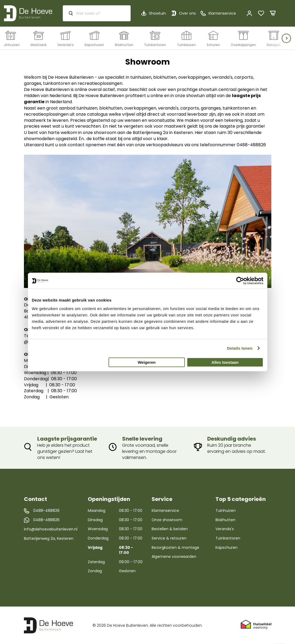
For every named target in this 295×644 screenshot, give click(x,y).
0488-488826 (46, 511)
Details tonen (240, 348)
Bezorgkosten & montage (175, 547)
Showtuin (157, 13)
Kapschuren (227, 547)
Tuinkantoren (228, 538)
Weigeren (147, 362)
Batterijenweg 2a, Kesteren (49, 538)
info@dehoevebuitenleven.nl (51, 529)
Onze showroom (167, 520)
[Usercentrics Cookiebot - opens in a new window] (240, 281)
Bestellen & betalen (170, 529)
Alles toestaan (225, 362)
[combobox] (97, 13)
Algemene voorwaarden (174, 557)
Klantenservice (165, 511)
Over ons (187, 13)
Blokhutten (225, 520)
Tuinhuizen (226, 511)
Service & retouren (169, 538)
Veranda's (225, 529)
